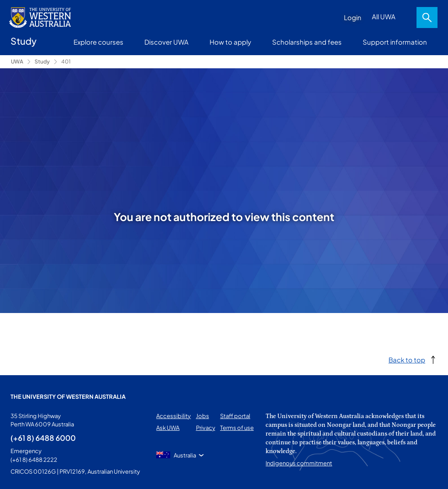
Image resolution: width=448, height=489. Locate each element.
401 (66, 62)
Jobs (203, 416)
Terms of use (237, 428)
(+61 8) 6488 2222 (34, 460)
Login (353, 17)
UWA (17, 62)
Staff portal (235, 416)
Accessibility (173, 416)
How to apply (230, 42)
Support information (395, 42)
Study (42, 62)
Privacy (206, 428)
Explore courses (98, 42)
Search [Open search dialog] (427, 18)
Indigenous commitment (299, 463)
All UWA (384, 16)
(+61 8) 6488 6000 (43, 438)
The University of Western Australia (68, 397)
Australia (185, 455)
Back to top (407, 360)
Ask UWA (168, 428)
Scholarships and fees (307, 42)
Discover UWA (166, 42)
